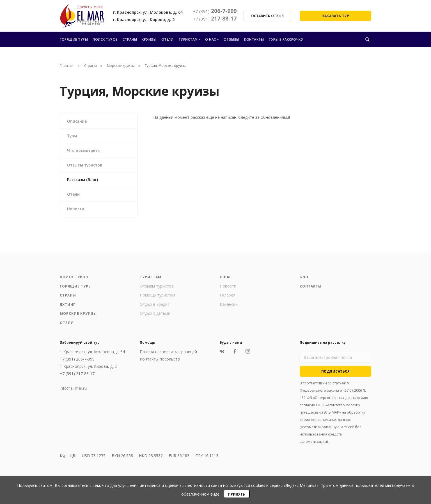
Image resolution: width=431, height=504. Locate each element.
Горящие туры (74, 39)
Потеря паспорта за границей (168, 354)
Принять (237, 494)
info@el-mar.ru (73, 390)
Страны (130, 39)
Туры (73, 136)
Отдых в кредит (155, 306)
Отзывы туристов (86, 166)
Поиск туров (105, 39)
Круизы (149, 39)
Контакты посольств (160, 361)
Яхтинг (68, 306)
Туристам (188, 39)
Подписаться (336, 373)
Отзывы (231, 39)
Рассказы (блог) (83, 181)
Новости (76, 210)
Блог (305, 279)
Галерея (228, 297)
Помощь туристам (157, 297)
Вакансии (229, 306)
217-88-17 (215, 19)
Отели (168, 39)
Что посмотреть (84, 151)
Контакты (254, 39)
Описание (77, 121)
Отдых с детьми (155, 315)
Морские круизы (121, 66)
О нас (211, 39)
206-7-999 (215, 11)
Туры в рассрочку (286, 39)
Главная (67, 66)
